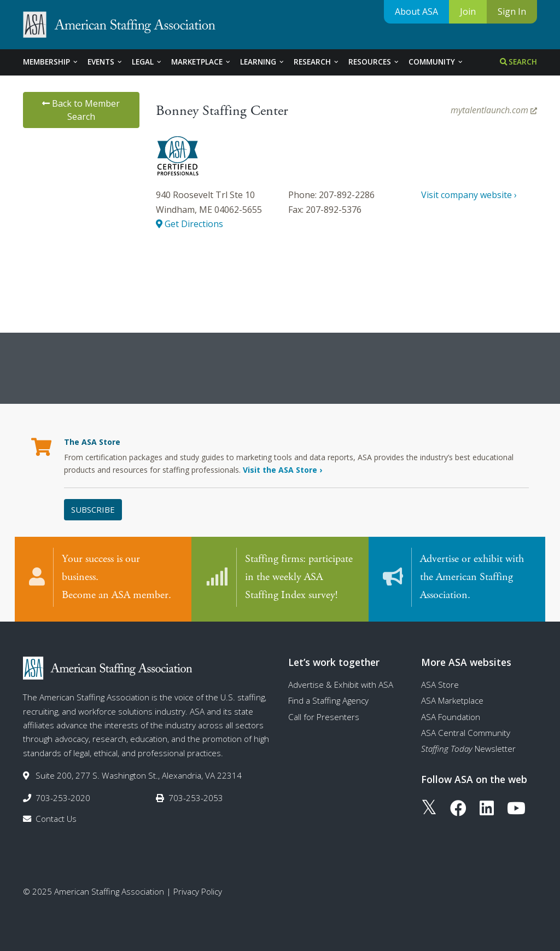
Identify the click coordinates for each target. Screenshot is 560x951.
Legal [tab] (147, 62)
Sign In (512, 11)
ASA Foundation (451, 717)
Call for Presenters (324, 717)
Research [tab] (317, 62)
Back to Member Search (81, 110)
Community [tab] (436, 62)
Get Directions (189, 224)
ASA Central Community (466, 733)
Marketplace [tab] (201, 62)
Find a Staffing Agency (328, 700)
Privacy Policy (198, 891)
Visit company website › (469, 195)
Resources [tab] (374, 62)
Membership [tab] (51, 62)
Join (468, 11)
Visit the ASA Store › (282, 470)
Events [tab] (105, 62)
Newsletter (468, 749)
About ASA (416, 11)
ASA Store (440, 685)
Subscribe (93, 509)
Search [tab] (518, 62)
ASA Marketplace (452, 700)
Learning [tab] (262, 62)
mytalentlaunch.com (494, 110)
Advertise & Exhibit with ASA (341, 685)
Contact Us (56, 819)
